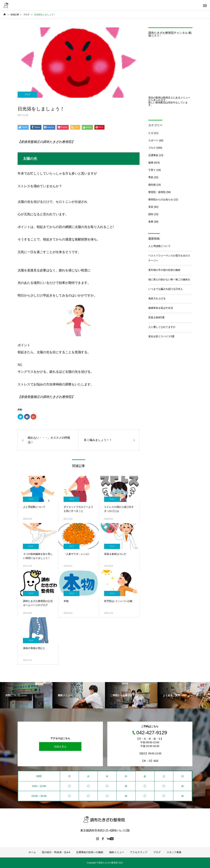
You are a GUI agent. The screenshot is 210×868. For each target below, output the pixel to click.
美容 (151, 207)
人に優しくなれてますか (162, 327)
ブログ (27, 95)
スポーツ (153, 140)
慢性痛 (152, 185)
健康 (151, 163)
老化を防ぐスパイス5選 (161, 336)
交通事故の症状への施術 (90, 852)
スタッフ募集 (174, 852)
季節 (151, 177)
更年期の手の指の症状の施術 (164, 270)
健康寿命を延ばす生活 (161, 308)
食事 (151, 222)
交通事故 (153, 155)
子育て (152, 170)
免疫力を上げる (157, 298)
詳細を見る (60, 747)
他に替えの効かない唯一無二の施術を (169, 279)
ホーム (32, 852)
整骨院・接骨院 (157, 192)
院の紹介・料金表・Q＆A (56, 852)
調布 (151, 214)
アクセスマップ (139, 852)
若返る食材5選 (156, 317)
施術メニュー (117, 852)
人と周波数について (159, 246)
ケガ (151, 133)
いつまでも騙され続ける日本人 (166, 289)
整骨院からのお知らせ (161, 199)
